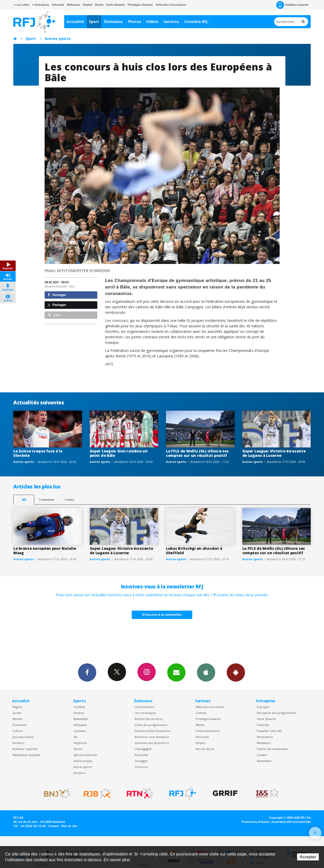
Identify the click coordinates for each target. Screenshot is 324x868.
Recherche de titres (149, 719)
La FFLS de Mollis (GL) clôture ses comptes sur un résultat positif (197, 453)
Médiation (264, 743)
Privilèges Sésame (140, 5)
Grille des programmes (151, 725)
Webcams (73, 5)
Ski (76, 737)
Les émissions (144, 707)
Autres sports (58, 39)
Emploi (88, 5)
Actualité (75, 22)
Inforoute (58, 5)
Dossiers (18, 743)
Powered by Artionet (255, 822)
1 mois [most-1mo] (69, 500)
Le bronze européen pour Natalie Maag (45, 551)
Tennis (78, 749)
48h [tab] (24, 500)
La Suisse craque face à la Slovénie (38, 453)
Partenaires (265, 737)
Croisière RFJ (196, 22)
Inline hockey (83, 761)
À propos (263, 707)
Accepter (308, 857)
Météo (200, 725)
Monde (17, 719)
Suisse (17, 713)
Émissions (113, 22)
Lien (54, 315)
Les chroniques (145, 713)
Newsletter (264, 761)
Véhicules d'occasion (210, 707)
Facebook (87, 672)
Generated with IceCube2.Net (291, 822)
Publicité (263, 725)
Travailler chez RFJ (269, 731)
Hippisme (80, 743)
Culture (18, 731)
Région (17, 707)
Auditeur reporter (25, 749)
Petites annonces (208, 731)
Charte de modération (272, 749)
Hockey (79, 713)
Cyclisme (80, 731)
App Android (236, 672)
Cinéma (201, 713)
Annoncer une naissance (152, 737)
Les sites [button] (21, 5)
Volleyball (80, 725)
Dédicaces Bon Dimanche (152, 731)
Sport (94, 22)
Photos (134, 22)
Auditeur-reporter (293, 5)
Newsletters (176, 672)
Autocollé (141, 755)
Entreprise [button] (41, 5)
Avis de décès (205, 749)
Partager (57, 295)
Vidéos (152, 22)
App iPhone (206, 672)
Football (79, 707)
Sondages (141, 761)
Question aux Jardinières (152, 743)
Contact (262, 755)
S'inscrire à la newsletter (162, 615)
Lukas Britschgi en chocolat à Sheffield (194, 551)
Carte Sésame (116, 5)
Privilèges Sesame (208, 719)
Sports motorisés (85, 755)
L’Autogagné (143, 749)
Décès (99, 5)
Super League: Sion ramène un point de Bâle (119, 453)
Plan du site (69, 826)
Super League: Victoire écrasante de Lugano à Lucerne (274, 453)
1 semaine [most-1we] (46, 500)
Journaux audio (23, 737)
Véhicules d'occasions (171, 5)
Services (171, 22)
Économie (20, 725)
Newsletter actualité (26, 755)
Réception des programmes (276, 713)
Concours (141, 767)
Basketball (81, 719)
